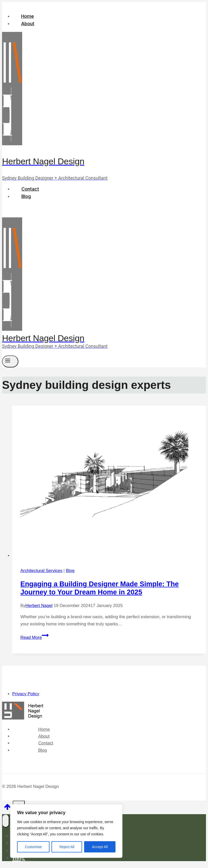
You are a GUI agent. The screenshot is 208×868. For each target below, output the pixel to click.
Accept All (100, 847)
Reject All (67, 847)
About (28, 24)
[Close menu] (6, 821)
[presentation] (109, 482)
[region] (66, 831)
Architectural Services (41, 571)
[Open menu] (10, 361)
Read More (35, 637)
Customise (33, 847)
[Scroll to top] (7, 809)
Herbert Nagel (39, 606)
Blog (26, 196)
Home (28, 16)
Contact (30, 189)
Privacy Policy (26, 694)
